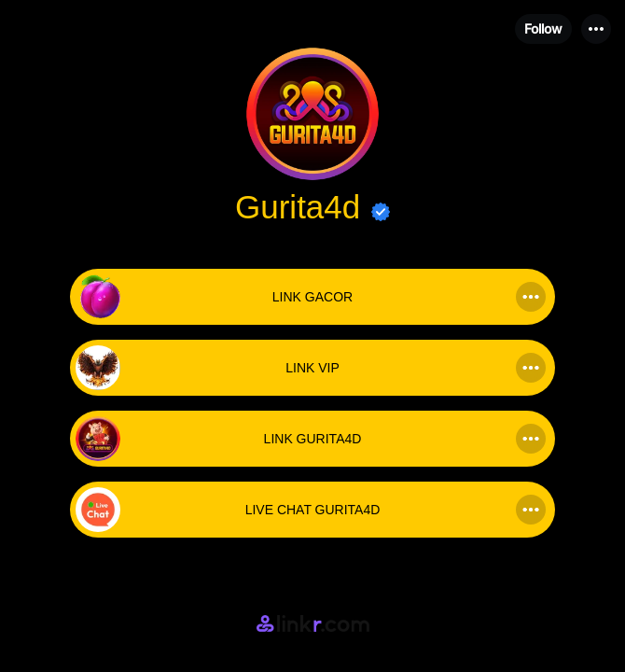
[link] (312, 297)
